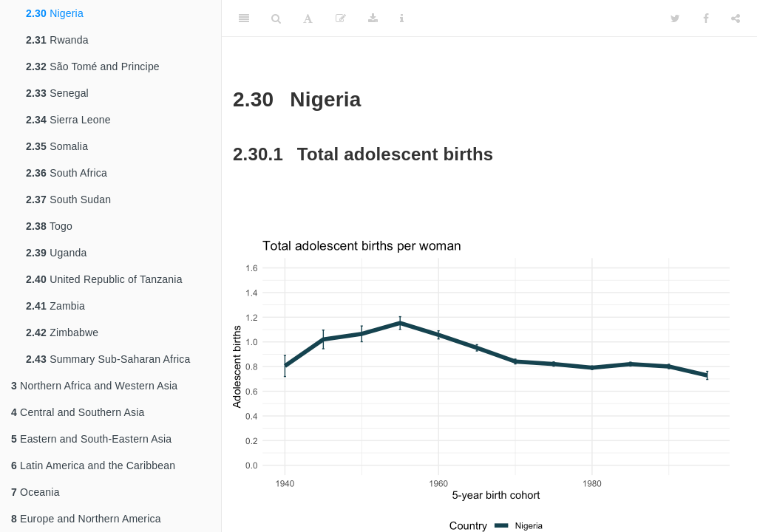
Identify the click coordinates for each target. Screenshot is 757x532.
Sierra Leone (68, 120)
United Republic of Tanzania (104, 279)
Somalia (57, 146)
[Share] (736, 18)
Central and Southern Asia (78, 412)
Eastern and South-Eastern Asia (91, 439)
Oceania (35, 492)
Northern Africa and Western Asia (94, 386)
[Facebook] (706, 18)
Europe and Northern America (86, 519)
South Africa (67, 173)
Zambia (55, 306)
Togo (49, 226)
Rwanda (57, 40)
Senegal (57, 93)
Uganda (56, 253)
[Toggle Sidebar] (244, 18)
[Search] (276, 18)
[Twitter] (675, 18)
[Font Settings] (308, 18)
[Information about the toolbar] (402, 18)
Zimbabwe (62, 332)
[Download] (373, 18)
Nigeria (55, 13)
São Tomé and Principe (93, 66)
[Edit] (341, 18)
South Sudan (68, 199)
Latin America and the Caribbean (93, 465)
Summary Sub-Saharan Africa (108, 359)
